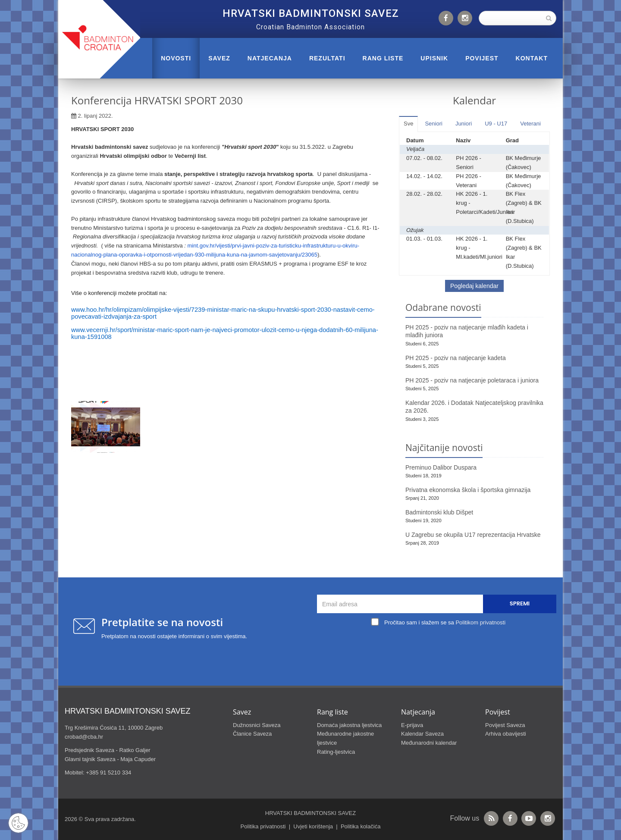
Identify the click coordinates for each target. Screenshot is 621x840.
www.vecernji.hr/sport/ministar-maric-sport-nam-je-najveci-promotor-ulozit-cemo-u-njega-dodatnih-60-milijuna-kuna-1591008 (225, 333)
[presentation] (439, 649)
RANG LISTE (383, 58)
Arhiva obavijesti (506, 734)
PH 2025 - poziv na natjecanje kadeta (456, 358)
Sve (408, 124)
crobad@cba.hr (84, 737)
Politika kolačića (361, 826)
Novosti (176, 58)
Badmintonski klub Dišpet (439, 512)
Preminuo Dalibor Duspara (441, 467)
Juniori (464, 124)
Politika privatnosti (263, 826)
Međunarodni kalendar (429, 743)
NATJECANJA (270, 58)
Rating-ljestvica (336, 752)
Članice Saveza (252, 734)
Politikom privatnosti (480, 622)
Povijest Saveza (505, 725)
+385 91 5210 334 (108, 773)
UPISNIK (434, 58)
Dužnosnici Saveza (257, 725)
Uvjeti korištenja (313, 826)
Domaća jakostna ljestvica (349, 725)
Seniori (433, 124)
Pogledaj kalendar (474, 286)
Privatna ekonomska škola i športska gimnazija (468, 490)
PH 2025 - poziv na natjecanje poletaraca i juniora (472, 380)
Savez (219, 58)
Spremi (520, 603)
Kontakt (532, 58)
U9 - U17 (496, 124)
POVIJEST (482, 58)
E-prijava (412, 725)
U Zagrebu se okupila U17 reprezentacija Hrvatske (473, 535)
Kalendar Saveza (422, 734)
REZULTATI (327, 58)
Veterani (530, 124)
